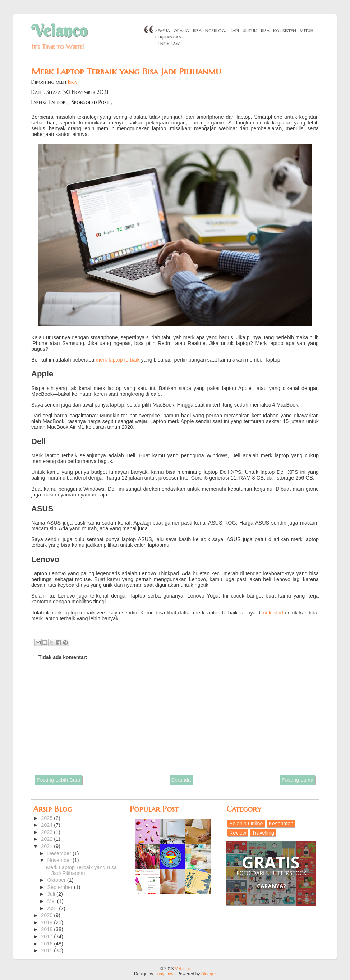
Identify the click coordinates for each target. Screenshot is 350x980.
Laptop (57, 102)
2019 (47, 922)
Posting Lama (298, 780)
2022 (47, 839)
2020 (47, 915)
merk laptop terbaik (118, 360)
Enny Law (164, 974)
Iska (72, 82)
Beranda (181, 780)
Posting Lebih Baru (59, 780)
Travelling (263, 833)
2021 (47, 846)
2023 (47, 832)
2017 (47, 936)
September (61, 887)
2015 (47, 950)
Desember (60, 853)
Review (238, 833)
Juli (52, 894)
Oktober (57, 880)
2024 (47, 825)
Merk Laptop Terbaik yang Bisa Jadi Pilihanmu (81, 870)
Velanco (59, 31)
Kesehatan (281, 824)
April (53, 908)
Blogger (209, 974)
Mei (52, 901)
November (60, 860)
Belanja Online (246, 824)
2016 (47, 944)
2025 (47, 818)
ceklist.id (273, 613)
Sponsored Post (90, 102)
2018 (47, 929)
